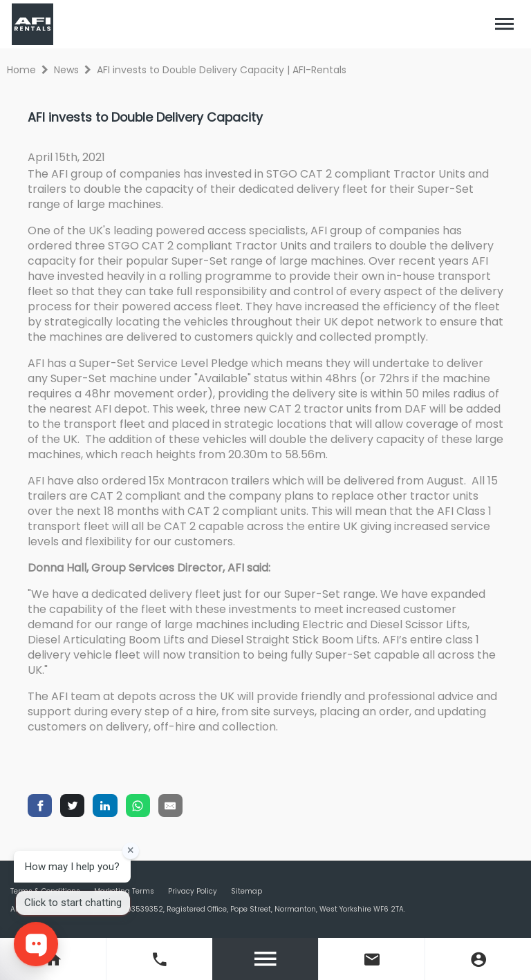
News (66, 70)
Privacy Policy (193, 891)
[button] (505, 24)
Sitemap (246, 891)
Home (21, 70)
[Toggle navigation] (505, 24)
